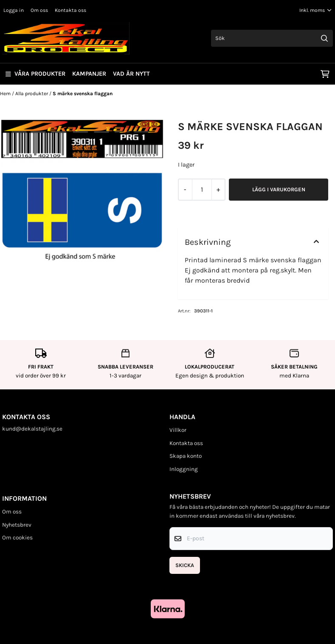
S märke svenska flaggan (83, 94)
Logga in (14, 10)
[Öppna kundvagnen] (325, 74)
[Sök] (272, 38)
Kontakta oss (70, 10)
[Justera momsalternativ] (315, 10)
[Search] (324, 38)
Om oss (39, 10)
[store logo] (66, 38)
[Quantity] (202, 190)
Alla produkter (32, 94)
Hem (6, 94)
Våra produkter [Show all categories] (35, 74)
